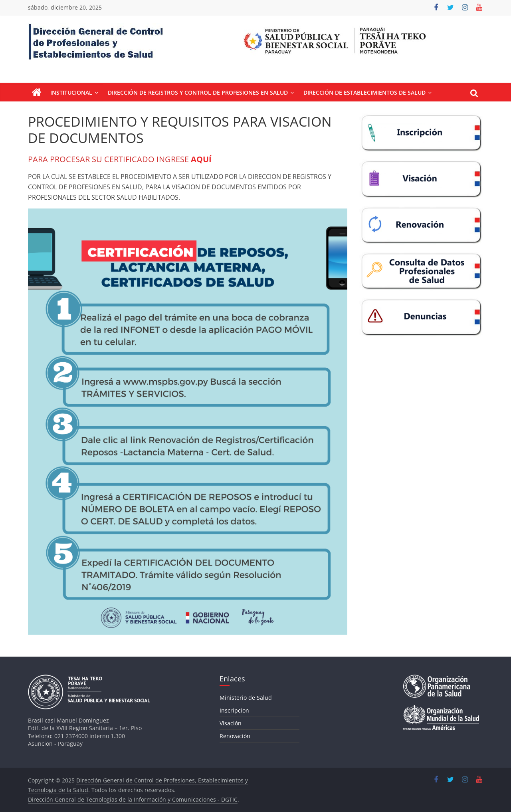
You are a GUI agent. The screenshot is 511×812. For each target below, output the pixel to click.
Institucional (71, 92)
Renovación (235, 736)
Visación (231, 723)
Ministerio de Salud (246, 698)
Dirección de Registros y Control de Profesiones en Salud (198, 92)
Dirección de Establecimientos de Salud (364, 92)
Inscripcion (234, 710)
